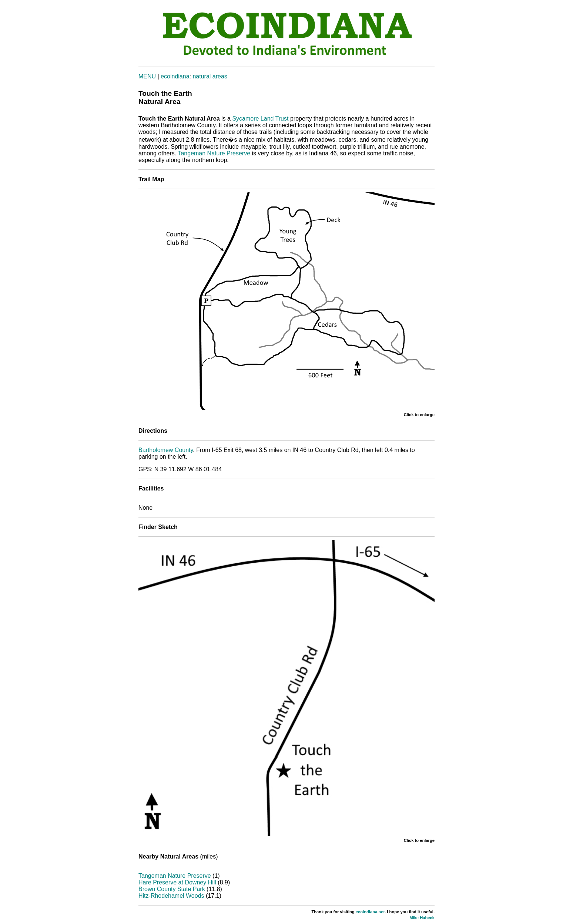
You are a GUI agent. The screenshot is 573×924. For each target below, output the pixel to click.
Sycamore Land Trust (260, 119)
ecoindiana (175, 76)
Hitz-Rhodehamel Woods (171, 896)
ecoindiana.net (370, 912)
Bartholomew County (166, 450)
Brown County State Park (172, 889)
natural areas (210, 76)
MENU (147, 76)
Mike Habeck (422, 918)
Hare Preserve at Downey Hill (177, 882)
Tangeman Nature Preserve (214, 153)
